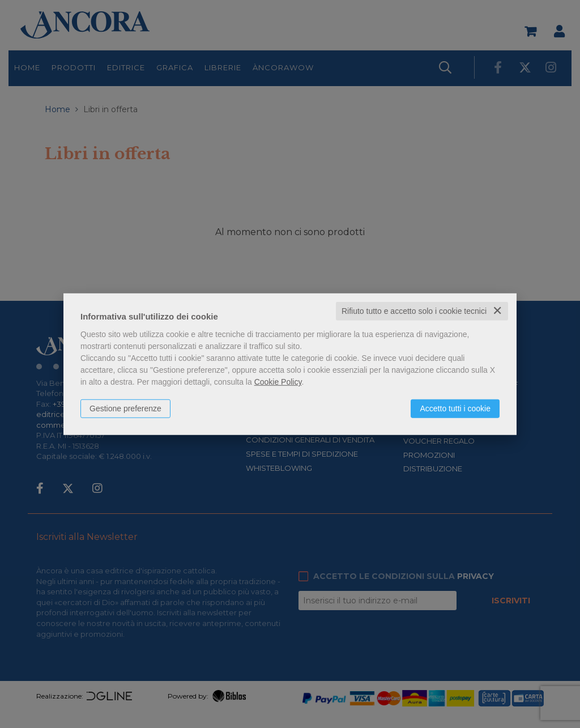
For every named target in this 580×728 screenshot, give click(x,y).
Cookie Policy (278, 382)
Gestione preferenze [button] (125, 408)
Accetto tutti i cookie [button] (455, 408)
